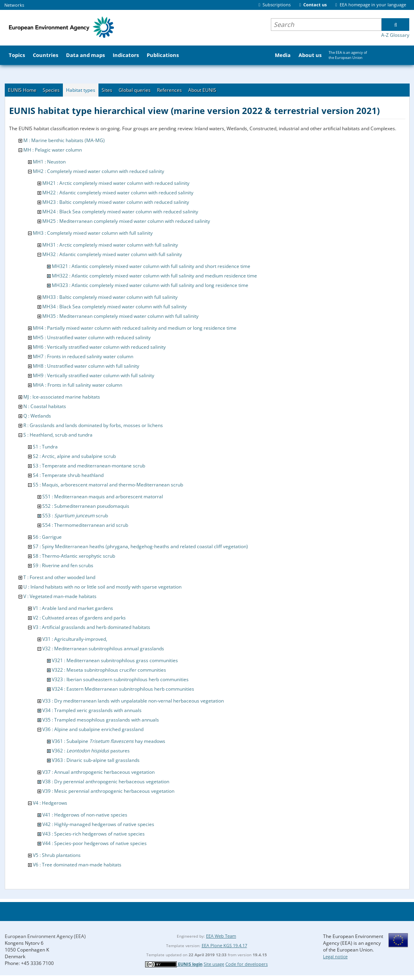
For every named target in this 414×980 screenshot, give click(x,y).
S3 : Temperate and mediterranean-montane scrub (89, 466)
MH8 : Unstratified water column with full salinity (86, 366)
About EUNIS (202, 90)
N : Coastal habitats (45, 406)
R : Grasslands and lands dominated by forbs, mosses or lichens (93, 425)
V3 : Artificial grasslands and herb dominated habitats (92, 627)
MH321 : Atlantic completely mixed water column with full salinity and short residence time (151, 266)
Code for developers (247, 964)
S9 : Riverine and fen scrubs (63, 565)
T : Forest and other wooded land (59, 577)
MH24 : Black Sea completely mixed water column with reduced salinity (120, 212)
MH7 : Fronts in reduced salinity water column (83, 356)
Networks (14, 5)
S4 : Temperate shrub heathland (68, 475)
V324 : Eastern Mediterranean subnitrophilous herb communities (123, 689)
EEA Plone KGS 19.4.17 (224, 945)
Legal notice (335, 956)
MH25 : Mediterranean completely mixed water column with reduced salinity (126, 221)
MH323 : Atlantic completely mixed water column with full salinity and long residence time (150, 285)
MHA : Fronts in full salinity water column (78, 385)
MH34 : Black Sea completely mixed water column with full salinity (114, 307)
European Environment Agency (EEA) (45, 936)
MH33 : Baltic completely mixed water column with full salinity (110, 297)
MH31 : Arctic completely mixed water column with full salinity (110, 245)
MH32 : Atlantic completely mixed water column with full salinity (112, 254)
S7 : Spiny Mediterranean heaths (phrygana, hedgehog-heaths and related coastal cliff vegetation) (140, 546)
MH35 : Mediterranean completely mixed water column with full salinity (120, 316)
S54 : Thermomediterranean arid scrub (85, 525)
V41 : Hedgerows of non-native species (85, 815)
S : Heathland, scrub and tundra (58, 435)
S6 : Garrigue (47, 537)
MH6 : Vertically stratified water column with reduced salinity (99, 347)
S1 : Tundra (45, 447)
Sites (107, 90)
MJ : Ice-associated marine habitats (62, 397)
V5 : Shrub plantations (57, 855)
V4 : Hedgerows (50, 803)
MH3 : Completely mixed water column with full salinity (93, 233)
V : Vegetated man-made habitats (60, 596)
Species (51, 90)
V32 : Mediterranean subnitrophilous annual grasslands (103, 649)
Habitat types (81, 90)
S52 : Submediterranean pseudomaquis (86, 506)
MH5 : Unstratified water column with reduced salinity (92, 337)
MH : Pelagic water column (53, 150)
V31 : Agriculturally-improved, (75, 639)
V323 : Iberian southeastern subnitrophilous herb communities (120, 679)
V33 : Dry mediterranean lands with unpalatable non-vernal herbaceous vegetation (133, 701)
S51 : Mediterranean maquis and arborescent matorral (103, 497)
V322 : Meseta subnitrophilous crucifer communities (109, 670)
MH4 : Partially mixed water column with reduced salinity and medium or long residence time (135, 328)
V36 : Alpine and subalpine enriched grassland (93, 729)
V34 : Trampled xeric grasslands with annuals (92, 710)
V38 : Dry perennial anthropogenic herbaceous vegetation (106, 782)
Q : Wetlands (37, 416)
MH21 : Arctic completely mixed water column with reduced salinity (116, 183)
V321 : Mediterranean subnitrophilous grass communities (115, 660)
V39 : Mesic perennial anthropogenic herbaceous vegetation (108, 791)
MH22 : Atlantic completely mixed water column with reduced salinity (118, 193)
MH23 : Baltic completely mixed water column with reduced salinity (116, 202)
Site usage (214, 964)
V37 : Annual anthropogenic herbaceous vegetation (98, 772)
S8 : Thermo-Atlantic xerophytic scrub (74, 556)
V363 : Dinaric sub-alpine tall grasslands (96, 760)
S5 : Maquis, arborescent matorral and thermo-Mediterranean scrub (108, 485)
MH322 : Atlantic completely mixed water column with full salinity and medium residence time (154, 276)
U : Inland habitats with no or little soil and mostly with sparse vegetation (102, 587)
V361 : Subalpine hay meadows (109, 741)
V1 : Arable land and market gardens (73, 608)
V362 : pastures (91, 751)
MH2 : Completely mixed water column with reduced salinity (98, 171)
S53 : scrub (75, 516)
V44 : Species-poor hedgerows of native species (95, 843)
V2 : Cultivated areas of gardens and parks (79, 618)
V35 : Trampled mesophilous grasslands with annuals (101, 720)
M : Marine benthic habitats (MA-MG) (64, 140)
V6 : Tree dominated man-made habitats (77, 865)
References (169, 90)
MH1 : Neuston (49, 162)
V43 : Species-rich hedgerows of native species (94, 834)
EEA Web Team (221, 936)
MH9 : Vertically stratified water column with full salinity (94, 375)
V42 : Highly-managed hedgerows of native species (98, 824)
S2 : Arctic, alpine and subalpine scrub (74, 456)
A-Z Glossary (395, 35)
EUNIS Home (22, 90)
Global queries (135, 90)
